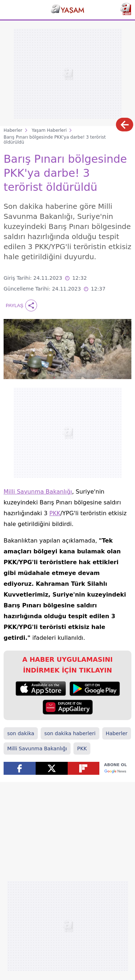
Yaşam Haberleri (49, 130)
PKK (55, 513)
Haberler (13, 130)
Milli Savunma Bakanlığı (38, 492)
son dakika (21, 733)
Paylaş (21, 305)
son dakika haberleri (70, 733)
